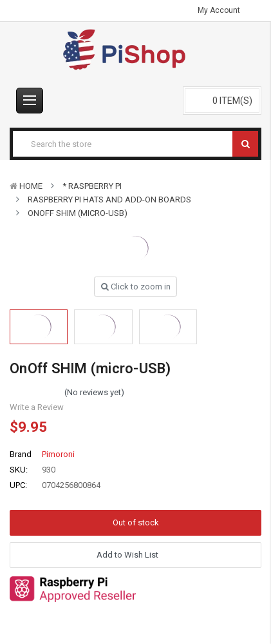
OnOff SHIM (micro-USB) (78, 213)
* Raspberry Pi (92, 186)
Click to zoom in (136, 287)
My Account (223, 10)
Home (31, 186)
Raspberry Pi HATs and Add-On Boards (109, 200)
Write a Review (37, 407)
